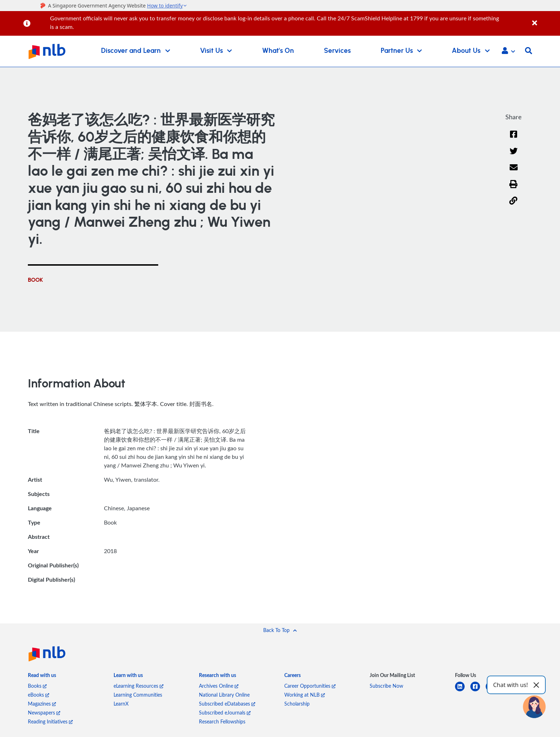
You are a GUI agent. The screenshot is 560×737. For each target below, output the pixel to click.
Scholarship (297, 704)
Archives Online (219, 686)
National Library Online (224, 695)
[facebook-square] (478, 691)
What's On (278, 51)
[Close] (545, 19)
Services (337, 51)
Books (37, 686)
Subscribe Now (386, 686)
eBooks (39, 695)
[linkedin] (463, 691)
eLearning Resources (139, 686)
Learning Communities (138, 695)
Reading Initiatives (50, 721)
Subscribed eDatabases (227, 704)
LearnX (121, 704)
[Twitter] (513, 156)
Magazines (42, 704)
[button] (508, 51)
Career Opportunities (310, 686)
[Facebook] (514, 139)
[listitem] (42, 676)
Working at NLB (305, 695)
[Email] (513, 172)
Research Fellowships (222, 721)
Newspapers (44, 713)
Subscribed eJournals (225, 713)
